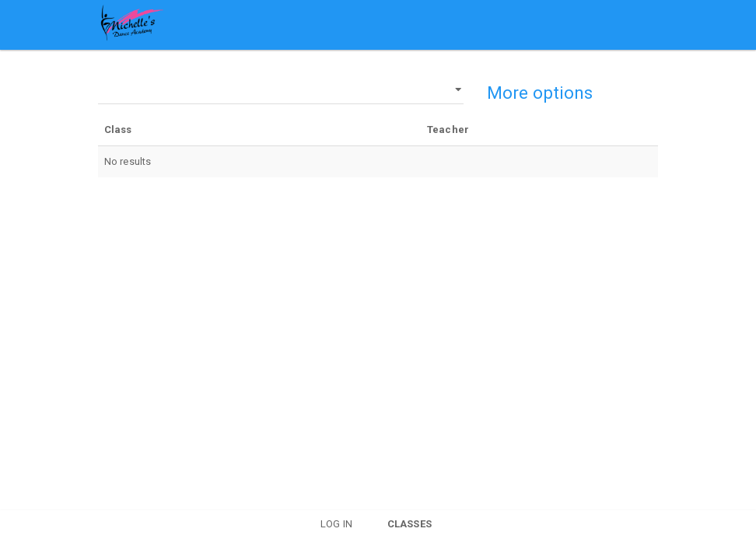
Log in (336, 524)
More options (540, 93)
